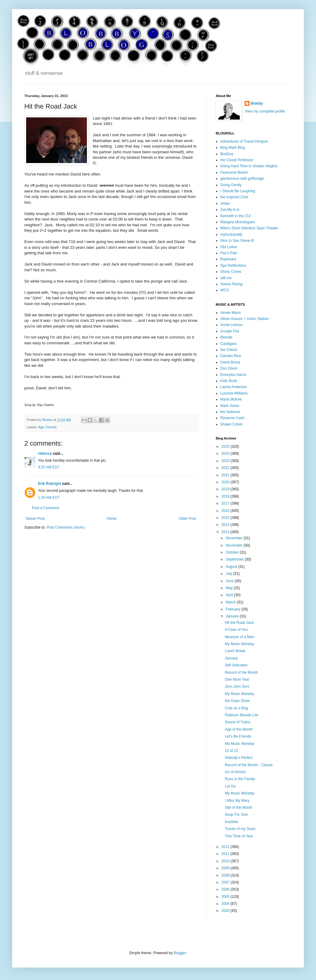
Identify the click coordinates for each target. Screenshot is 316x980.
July (230, 574)
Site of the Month (239, 808)
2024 (226, 454)
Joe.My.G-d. (230, 210)
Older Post (187, 519)
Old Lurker (229, 247)
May (230, 588)
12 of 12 (231, 751)
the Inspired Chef (234, 197)
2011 (226, 854)
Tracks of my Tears (240, 829)
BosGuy (227, 154)
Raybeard (228, 259)
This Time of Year (239, 836)
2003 (226, 911)
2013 (226, 532)
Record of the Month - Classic (249, 765)
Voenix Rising (231, 284)
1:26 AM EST (49, 498)
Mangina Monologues (238, 222)
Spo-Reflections (233, 266)
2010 (226, 861)
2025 (226, 447)
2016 (226, 511)
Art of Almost (235, 772)
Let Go (230, 786)
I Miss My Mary (237, 801)
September (235, 559)
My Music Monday (240, 644)
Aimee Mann (230, 313)
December (235, 538)
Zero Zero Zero (237, 686)
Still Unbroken (236, 665)
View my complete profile (265, 111)
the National (230, 412)
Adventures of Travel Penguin (244, 141)
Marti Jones (230, 406)
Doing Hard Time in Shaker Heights (249, 166)
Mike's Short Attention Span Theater (249, 228)
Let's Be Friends (238, 736)
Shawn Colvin (231, 424)
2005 (226, 897)
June (230, 581)
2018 (226, 496)
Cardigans (229, 344)
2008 (226, 875)
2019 (226, 489)
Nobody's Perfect (239, 758)
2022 (226, 468)
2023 (226, 461)
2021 (226, 475)
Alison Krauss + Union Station (244, 319)
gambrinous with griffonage (242, 179)
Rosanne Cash (232, 418)
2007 (226, 882)
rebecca (45, 454)
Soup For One (236, 815)
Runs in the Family (240, 779)
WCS (225, 290)
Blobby (257, 103)
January (233, 616)
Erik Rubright (50, 484)
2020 (226, 482)
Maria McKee (231, 399)
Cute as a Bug (236, 708)
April (230, 595)
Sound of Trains (238, 722)
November (235, 545)
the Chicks (229, 350)
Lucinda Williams (234, 393)
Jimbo (225, 203)
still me (226, 278)
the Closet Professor (237, 160)
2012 (226, 847)
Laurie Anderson (234, 387)
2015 (226, 518)
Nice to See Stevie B (237, 241)
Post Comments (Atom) (65, 527)
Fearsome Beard (234, 172)
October (233, 552)
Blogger (180, 953)
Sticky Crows (231, 272)
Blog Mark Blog (233, 148)
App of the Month (239, 729)
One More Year (237, 679)
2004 (226, 904)
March (231, 602)
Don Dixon (229, 368)
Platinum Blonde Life (242, 715)
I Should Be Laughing (238, 191)
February (234, 609)
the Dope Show (237, 701)
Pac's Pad (228, 253)
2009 (226, 868)
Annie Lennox (231, 325)
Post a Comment (45, 508)
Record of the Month (241, 672)
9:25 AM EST (49, 467)
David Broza (230, 362)
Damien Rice (231, 356)
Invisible (231, 822)
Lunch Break (235, 651)
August (232, 567)
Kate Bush (229, 381)
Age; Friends (47, 427)
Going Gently (231, 185)
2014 (226, 525)
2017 (226, 503)
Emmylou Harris (233, 375)
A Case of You (236, 630)
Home (112, 519)
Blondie (226, 337)
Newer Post (35, 519)
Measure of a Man (240, 637)
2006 (226, 889)
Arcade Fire (230, 331)
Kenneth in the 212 (236, 216)
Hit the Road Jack (239, 623)
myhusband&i (231, 235)
